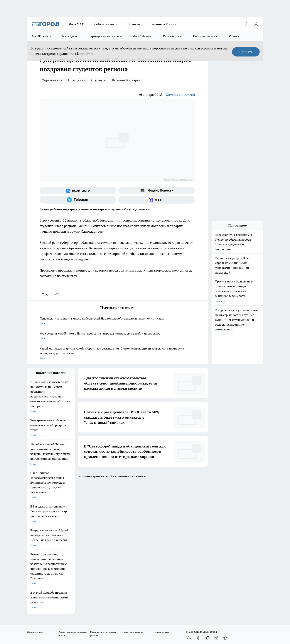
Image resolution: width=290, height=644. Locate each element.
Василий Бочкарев (126, 80)
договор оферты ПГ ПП (39, 604)
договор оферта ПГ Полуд (40, 601)
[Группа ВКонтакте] (78, 191)
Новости (134, 24)
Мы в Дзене (70, 36)
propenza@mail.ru (75, 542)
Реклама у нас (173, 36)
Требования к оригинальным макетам (46, 522)
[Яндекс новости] (157, 191)
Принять (246, 52)
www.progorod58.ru (55, 531)
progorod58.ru (82, 567)
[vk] (45, 294)
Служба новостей (180, 95)
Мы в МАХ (76, 24)
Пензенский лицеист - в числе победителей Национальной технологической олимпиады (117, 321)
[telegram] (58, 294)
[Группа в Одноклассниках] (198, 507)
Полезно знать (161, 501)
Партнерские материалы (105, 36)
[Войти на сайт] (256, 24)
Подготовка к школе (132, 501)
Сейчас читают (106, 24)
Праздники (77, 80)
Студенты (99, 80)
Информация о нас (206, 36)
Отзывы (234, 36)
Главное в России (163, 24)
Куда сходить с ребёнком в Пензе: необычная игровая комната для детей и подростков (117, 336)
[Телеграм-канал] (78, 200)
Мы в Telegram (142, 36)
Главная (124, 522)
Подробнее (124, 614)
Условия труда (81, 522)
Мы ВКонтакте (42, 36)
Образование (52, 80)
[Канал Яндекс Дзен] (216, 507)
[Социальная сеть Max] (157, 200)
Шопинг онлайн (35, 501)
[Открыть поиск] (247, 24)
